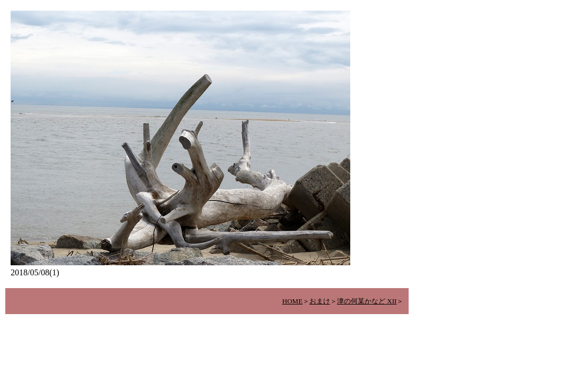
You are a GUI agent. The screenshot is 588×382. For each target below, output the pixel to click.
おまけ (320, 301)
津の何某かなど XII (367, 301)
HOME (292, 301)
